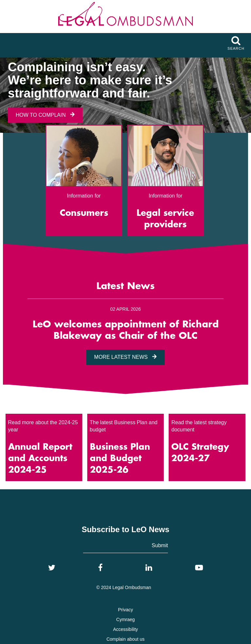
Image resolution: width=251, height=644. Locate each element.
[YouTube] (199, 568)
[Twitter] (52, 568)
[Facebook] (100, 568)
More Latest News (125, 357)
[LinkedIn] (149, 568)
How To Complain (45, 115)
